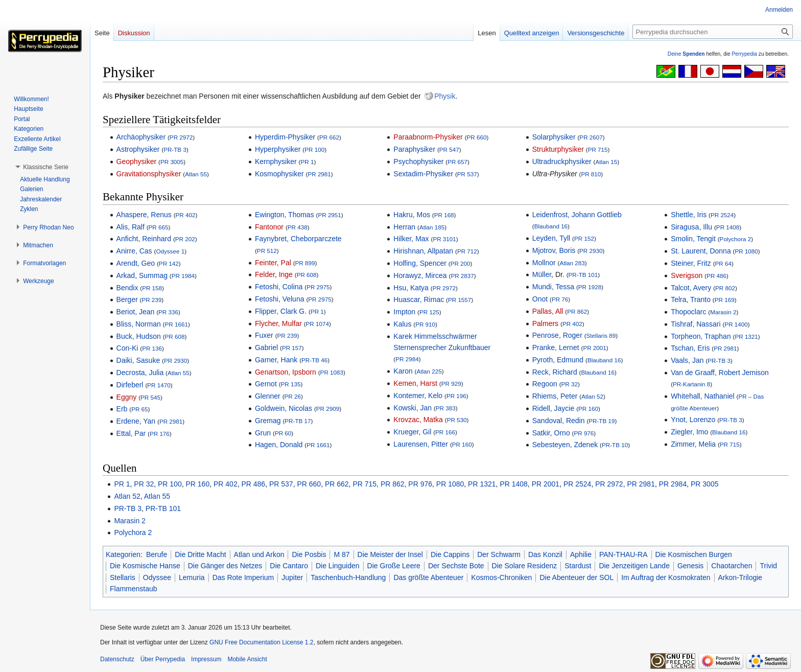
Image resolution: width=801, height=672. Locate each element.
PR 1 (307, 162)
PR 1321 (746, 337)
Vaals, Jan (687, 360)
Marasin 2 (723, 312)
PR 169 (725, 300)
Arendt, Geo (136, 263)
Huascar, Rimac (419, 299)
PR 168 (444, 215)
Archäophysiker (141, 137)
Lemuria (192, 577)
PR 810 (591, 174)
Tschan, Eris (690, 348)
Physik (445, 96)
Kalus (402, 324)
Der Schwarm (499, 554)
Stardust (578, 566)
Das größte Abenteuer (428, 577)
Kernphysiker (276, 161)
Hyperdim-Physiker (285, 137)
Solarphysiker (554, 137)
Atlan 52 (592, 396)
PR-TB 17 (298, 421)
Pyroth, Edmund (558, 360)
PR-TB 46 (314, 360)
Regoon (545, 384)
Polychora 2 (736, 239)
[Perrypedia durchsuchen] (713, 32)
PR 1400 (736, 324)
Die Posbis (309, 554)
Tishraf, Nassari (696, 324)
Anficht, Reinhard (144, 239)
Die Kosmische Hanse (145, 566)
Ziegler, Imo (689, 432)
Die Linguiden (338, 566)
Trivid (768, 566)
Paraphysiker (414, 149)
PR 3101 (444, 239)
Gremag (268, 421)
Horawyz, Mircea (420, 275)
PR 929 (451, 384)
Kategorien (123, 554)
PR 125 (429, 312)
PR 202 (185, 239)
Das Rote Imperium (243, 577)
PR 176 (160, 434)
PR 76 (560, 299)
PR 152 (584, 238)
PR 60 (283, 433)
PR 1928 (590, 287)
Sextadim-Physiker (423, 174)
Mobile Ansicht (247, 659)
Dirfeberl (130, 385)
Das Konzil (545, 554)
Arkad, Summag (142, 275)
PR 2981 (319, 174)
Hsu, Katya (411, 288)
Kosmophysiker (279, 174)
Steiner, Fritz (691, 263)
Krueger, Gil (412, 432)
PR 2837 (462, 276)
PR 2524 (722, 215)
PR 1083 (332, 372)
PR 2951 (329, 215)
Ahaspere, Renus (144, 215)
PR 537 (467, 174)
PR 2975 (318, 287)
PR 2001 (594, 348)
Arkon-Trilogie (740, 577)
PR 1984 (183, 276)
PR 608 (175, 337)
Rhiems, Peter (555, 396)
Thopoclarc (688, 312)
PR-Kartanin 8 (691, 384)
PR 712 (467, 251)
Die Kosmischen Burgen (694, 554)
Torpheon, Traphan (701, 336)
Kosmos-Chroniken (501, 577)
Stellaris (123, 577)
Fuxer (264, 335)
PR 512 (267, 251)
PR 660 (477, 137)
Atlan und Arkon (259, 554)
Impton (404, 312)
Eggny (127, 397)
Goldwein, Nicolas (284, 408)
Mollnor (544, 263)
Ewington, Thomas (285, 215)
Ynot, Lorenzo (693, 420)
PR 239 (151, 300)
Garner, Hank (276, 360)
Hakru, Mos (412, 215)
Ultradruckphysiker (562, 161)
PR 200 (461, 263)
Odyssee (157, 577)
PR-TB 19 (602, 421)
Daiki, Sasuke (138, 360)
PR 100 (314, 149)
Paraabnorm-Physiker (428, 137)
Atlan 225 (429, 371)
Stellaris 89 (601, 335)
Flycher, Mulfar (278, 323)
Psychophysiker (418, 161)
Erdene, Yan (136, 421)
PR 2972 (181, 137)
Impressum (206, 659)
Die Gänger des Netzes (225, 566)
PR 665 (159, 227)
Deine (686, 54)
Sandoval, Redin (559, 421)
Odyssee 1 (170, 251)
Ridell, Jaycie (553, 408)
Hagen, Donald (279, 445)
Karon (403, 371)
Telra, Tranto (691, 299)
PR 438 (298, 227)
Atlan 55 (196, 174)
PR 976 (584, 433)
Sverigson (687, 275)
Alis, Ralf (131, 227)
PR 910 (425, 324)
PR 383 (446, 408)
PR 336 (168, 312)
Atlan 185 (432, 227)
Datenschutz (117, 659)
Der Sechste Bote (456, 566)
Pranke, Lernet (556, 347)
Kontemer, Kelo (418, 396)
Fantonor (269, 227)
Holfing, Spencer (420, 263)
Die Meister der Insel (390, 554)
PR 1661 (176, 324)
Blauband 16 (551, 226)
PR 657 (457, 162)
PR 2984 (407, 359)
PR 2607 (591, 137)
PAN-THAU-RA (623, 554)
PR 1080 (746, 251)
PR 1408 (728, 227)
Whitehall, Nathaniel (703, 396)
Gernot (266, 384)
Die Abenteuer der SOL (576, 577)
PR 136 (152, 348)
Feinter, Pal (273, 263)
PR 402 (186, 215)
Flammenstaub (134, 589)
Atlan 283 (572, 263)
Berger (127, 299)
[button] (46, 167)
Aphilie (581, 554)
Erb (122, 409)
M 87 (341, 554)
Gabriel (266, 347)
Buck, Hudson (139, 336)
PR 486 (716, 276)
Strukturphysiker (558, 149)
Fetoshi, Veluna (280, 299)
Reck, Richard (555, 372)
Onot (540, 299)
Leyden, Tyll (551, 238)
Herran (404, 227)
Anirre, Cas (134, 251)
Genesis (690, 566)
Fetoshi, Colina (279, 287)
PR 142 (169, 263)
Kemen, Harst (415, 383)
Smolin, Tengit (693, 239)
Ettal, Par (131, 433)
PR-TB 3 (175, 149)
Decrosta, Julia (140, 373)
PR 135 (291, 384)
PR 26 (293, 396)
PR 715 (598, 149)
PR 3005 (172, 162)
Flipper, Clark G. (281, 311)
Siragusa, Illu (691, 227)
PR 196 (456, 396)
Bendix (127, 288)
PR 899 (305, 263)
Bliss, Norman (139, 324)
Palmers (545, 323)
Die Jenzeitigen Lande (634, 566)
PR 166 (445, 432)
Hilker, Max (411, 239)
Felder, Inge (274, 274)
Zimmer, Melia (693, 444)
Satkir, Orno (551, 433)
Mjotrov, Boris (554, 250)
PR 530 (457, 420)
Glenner (268, 396)
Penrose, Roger (557, 335)
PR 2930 (175, 361)
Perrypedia (744, 54)
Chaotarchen (732, 566)
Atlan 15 (606, 162)
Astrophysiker (138, 149)
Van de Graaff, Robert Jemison (720, 373)
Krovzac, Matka (418, 420)
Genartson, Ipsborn (286, 372)
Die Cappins (450, 554)
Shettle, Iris (689, 215)
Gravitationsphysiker (149, 174)
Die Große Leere (394, 566)
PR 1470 (159, 385)
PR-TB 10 (615, 445)
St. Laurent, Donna (701, 251)
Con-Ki (127, 348)
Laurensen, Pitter (421, 444)
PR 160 (462, 444)
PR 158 (152, 288)
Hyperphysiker (278, 149)
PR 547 (449, 149)
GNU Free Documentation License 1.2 (261, 642)
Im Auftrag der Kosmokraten (666, 577)
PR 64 (723, 263)
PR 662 (329, 137)
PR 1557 (460, 300)
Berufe (157, 554)
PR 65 (139, 409)
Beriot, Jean (136, 312)
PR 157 (292, 348)
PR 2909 (328, 409)
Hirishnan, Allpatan (423, 251)
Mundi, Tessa (553, 287)
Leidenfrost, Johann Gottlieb (577, 215)
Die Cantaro (289, 566)
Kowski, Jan (413, 408)
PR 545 (150, 397)
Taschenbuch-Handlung (348, 577)
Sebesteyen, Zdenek (565, 445)
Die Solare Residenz (525, 566)
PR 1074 (317, 324)
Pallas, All (548, 311)
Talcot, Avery (691, 288)
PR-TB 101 (583, 275)
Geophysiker (137, 161)
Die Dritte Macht (200, 554)
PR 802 (725, 288)
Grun (263, 433)
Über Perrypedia (163, 659)
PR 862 (577, 311)
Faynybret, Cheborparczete (298, 239)
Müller (542, 274)
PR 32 (570, 384)
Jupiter (292, 577)
